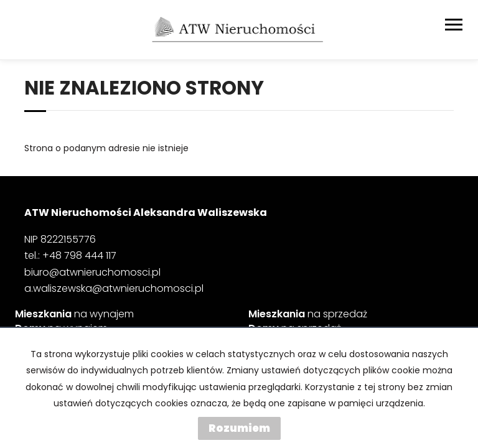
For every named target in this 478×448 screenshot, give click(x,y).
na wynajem (74, 314)
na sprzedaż (308, 314)
